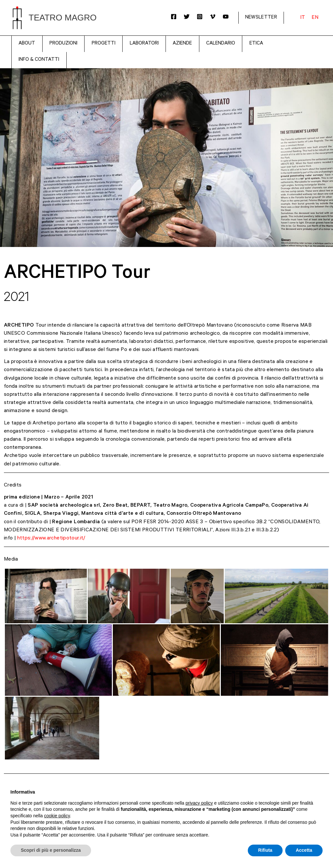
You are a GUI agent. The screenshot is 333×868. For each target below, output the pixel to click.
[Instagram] (200, 17)
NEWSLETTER (261, 18)
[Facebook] (174, 17)
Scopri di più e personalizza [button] (51, 850)
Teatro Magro (63, 18)
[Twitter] (187, 17)
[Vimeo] (213, 17)
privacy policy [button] (199, 803)
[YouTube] (226, 17)
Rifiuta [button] (265, 850)
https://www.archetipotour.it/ (51, 538)
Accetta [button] (304, 850)
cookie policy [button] (57, 816)
